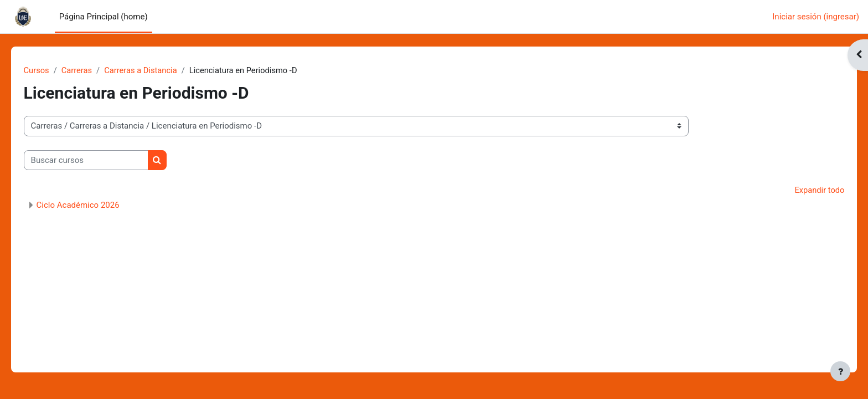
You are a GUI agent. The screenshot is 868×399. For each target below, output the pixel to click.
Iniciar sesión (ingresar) (816, 17)
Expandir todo (803, 191)
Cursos (52, 70)
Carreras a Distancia (158, 70)
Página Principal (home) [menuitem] (104, 17)
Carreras (93, 70)
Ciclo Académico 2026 (94, 206)
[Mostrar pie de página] (840, 371)
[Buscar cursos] (102, 160)
